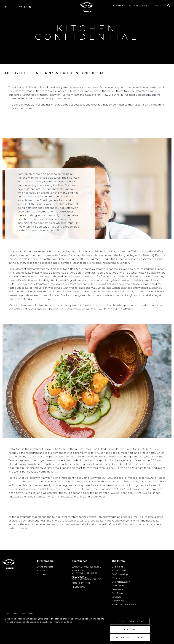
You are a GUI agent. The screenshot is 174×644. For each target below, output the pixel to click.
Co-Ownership (120, 574)
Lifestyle (116, 597)
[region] (87, 629)
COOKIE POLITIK (81, 583)
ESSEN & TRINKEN (43, 73)
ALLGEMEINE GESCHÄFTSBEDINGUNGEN (87, 578)
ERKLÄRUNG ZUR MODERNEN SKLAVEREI (85, 572)
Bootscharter (119, 571)
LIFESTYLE (14, 73)
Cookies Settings (130, 621)
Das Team (117, 593)
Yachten (25, 7)
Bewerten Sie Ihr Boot (124, 604)
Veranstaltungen (121, 582)
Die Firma (117, 589)
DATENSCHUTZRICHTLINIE (86, 567)
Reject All (130, 629)
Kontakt (119, 6)
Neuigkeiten (119, 578)
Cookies (41, 574)
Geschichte (118, 601)
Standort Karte (45, 567)
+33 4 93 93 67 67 (139, 6)
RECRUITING (78, 587)
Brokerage (118, 567)
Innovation (118, 586)
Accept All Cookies (130, 637)
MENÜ (8, 7)
